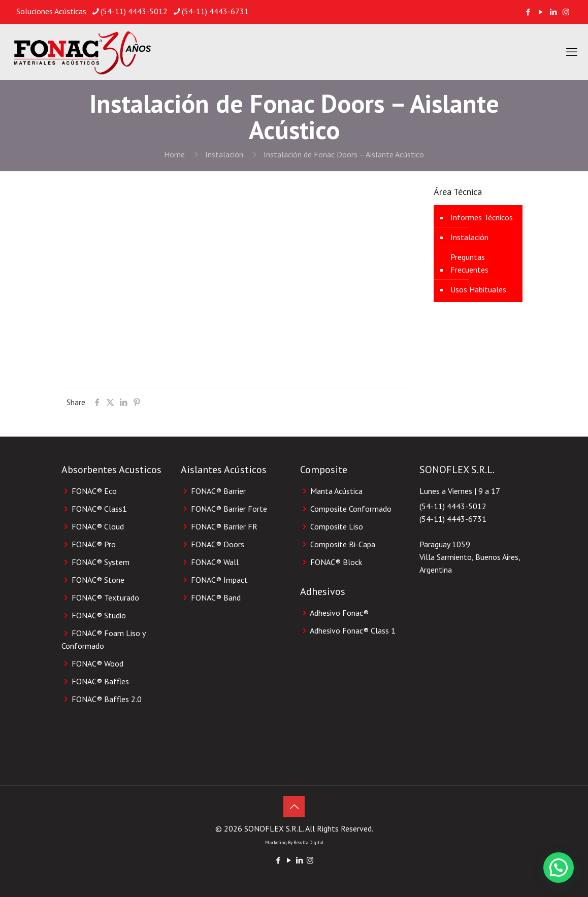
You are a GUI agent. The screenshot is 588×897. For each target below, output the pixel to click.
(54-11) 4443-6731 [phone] (215, 11)
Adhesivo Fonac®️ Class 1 (353, 630)
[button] (559, 868)
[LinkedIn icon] (553, 12)
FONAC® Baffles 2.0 (107, 699)
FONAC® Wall (215, 562)
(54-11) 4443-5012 (453, 506)
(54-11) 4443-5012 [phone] (134, 11)
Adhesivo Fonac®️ (339, 613)
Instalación (224, 154)
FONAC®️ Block (336, 562)
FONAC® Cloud (98, 526)
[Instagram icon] (566, 12)
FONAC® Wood (97, 663)
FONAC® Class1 (99, 509)
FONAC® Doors (218, 544)
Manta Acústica (336, 491)
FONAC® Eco (94, 491)
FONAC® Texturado (105, 597)
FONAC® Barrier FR (224, 526)
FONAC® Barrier (218, 491)
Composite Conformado (351, 509)
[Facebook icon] (528, 12)
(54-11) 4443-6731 (453, 519)
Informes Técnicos (482, 217)
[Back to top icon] (294, 807)
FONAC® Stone (98, 580)
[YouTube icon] (541, 12)
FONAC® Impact (219, 580)
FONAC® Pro (94, 544)
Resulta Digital (308, 842)
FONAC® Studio (99, 615)
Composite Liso (337, 526)
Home (174, 154)
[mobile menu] (572, 52)
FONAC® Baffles (100, 681)
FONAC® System (101, 562)
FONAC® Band (216, 597)
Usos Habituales (478, 289)
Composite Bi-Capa (343, 544)
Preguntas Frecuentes (469, 263)
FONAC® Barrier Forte (229, 509)
